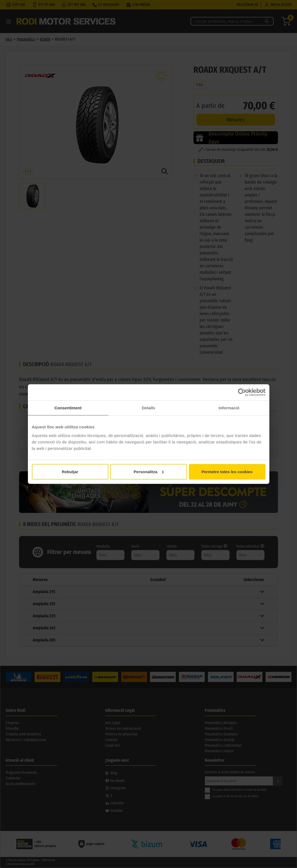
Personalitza (149, 471)
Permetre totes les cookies (227, 471)
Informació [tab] (229, 408)
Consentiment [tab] (68, 408)
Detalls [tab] (149, 408)
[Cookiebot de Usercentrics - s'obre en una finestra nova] (242, 392)
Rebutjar (70, 471)
